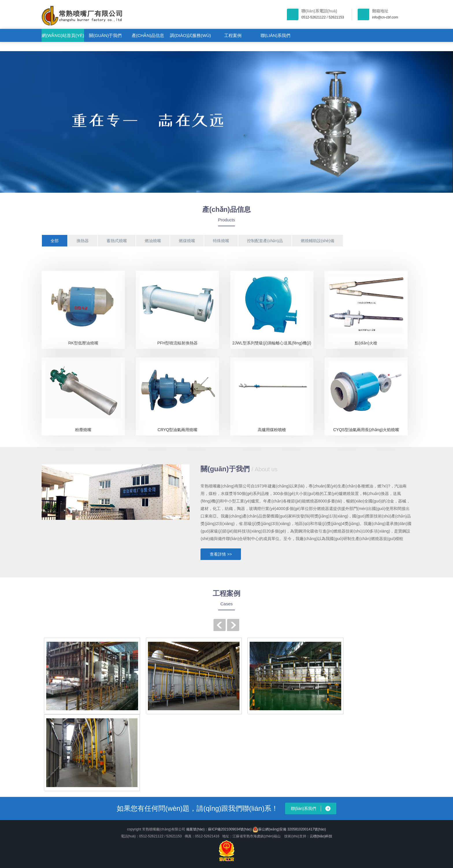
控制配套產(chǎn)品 (265, 241)
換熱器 (83, 241)
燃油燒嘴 (153, 241)
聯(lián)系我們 (275, 35)
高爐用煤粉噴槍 (272, 430)
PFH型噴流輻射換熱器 (177, 343)
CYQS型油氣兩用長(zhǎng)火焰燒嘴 (366, 430)
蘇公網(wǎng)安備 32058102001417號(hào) (289, 829)
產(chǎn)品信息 (148, 35)
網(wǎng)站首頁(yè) (63, 35)
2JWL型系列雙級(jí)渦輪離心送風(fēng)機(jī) (272, 343)
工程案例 (233, 35)
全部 (55, 241)
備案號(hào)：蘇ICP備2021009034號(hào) (219, 829)
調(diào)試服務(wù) (190, 35)
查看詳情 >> (221, 554)
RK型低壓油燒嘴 (83, 343)
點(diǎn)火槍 (366, 343)
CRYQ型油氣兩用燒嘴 (177, 430)
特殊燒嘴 (221, 241)
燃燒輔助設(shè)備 (318, 241)
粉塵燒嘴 (83, 430)
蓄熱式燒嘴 (117, 241)
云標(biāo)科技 (321, 836)
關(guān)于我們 (105, 35)
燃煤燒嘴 (187, 241)
